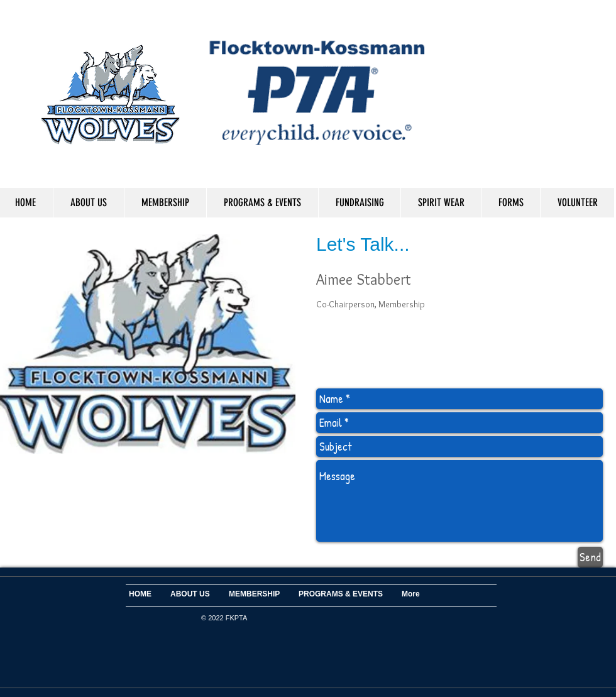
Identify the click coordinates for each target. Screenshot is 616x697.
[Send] (590, 557)
